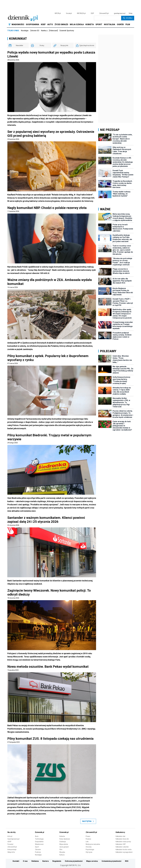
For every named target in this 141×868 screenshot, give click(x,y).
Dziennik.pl (40, 832)
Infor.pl (10, 836)
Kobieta (62, 836)
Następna (88, 821)
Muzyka (62, 852)
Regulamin (57, 861)
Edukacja (63, 842)
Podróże (38, 852)
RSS (127, 861)
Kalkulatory (120, 832)
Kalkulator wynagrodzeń (124, 852)
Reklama (35, 861)
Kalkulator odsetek (122, 847)
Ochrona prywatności (74, 861)
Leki (87, 842)
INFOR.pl (58, 13)
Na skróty (12, 832)
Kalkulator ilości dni (122, 839)
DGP (92, 13)
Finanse (88, 839)
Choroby (89, 847)
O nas (25, 861)
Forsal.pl (10, 844)
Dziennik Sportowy (67, 31)
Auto (37, 836)
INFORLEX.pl (81, 13)
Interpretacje (12, 849)
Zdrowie (38, 849)
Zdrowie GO (35, 31)
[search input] (108, 18)
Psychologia (90, 849)
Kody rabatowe (65, 839)
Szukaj (128, 18)
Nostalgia (25, 31)
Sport (37, 847)
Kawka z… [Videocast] (49, 31)
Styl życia (89, 852)
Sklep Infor (11, 852)
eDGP (9, 842)
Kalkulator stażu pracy (123, 842)
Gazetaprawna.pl (13, 839)
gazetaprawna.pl (120, 13)
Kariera (45, 861)
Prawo (88, 836)
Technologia (39, 839)
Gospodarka (39, 842)
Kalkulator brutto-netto (124, 849)
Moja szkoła (64, 844)
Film (61, 849)
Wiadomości (39, 844)
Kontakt (16, 861)
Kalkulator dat (120, 836)
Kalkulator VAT (121, 844)
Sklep (131, 13)
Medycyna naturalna (93, 844)
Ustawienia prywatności (111, 861)
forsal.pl (69, 13)
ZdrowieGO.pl (104, 13)
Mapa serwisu (92, 861)
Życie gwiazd (64, 847)
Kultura (62, 855)
